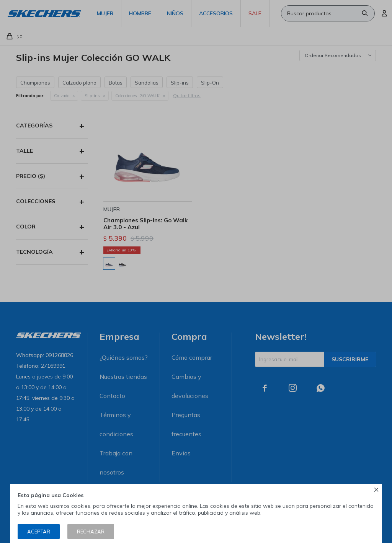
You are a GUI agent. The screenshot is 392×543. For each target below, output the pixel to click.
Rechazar (91, 532)
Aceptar (39, 532)
